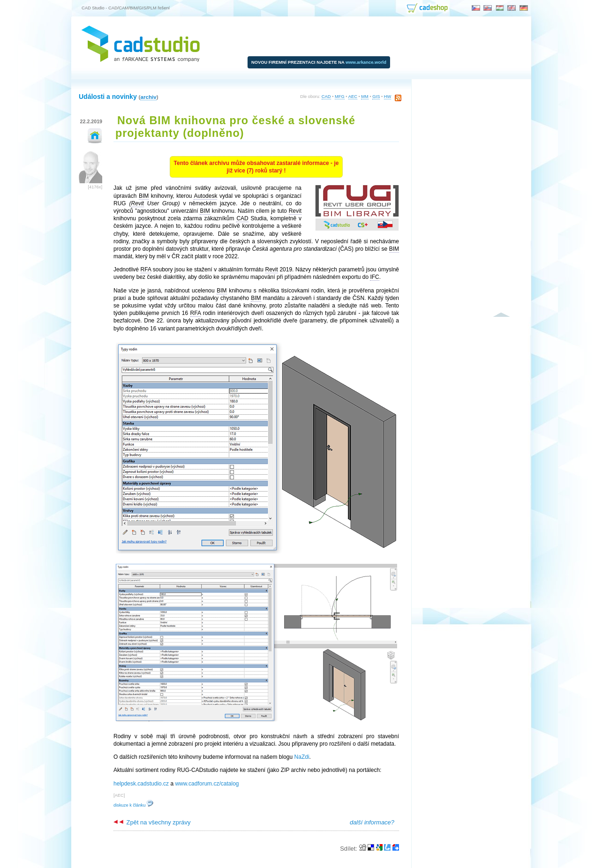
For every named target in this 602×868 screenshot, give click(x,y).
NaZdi (302, 757)
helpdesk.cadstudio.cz (141, 784)
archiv (148, 97)
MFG (340, 97)
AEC (353, 97)
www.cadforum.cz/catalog (207, 784)
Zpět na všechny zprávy (152, 822)
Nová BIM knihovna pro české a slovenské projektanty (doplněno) (235, 127)
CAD (326, 97)
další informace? (372, 822)
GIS (376, 97)
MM (365, 97)
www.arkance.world (366, 62)
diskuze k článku (133, 805)
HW (388, 97)
